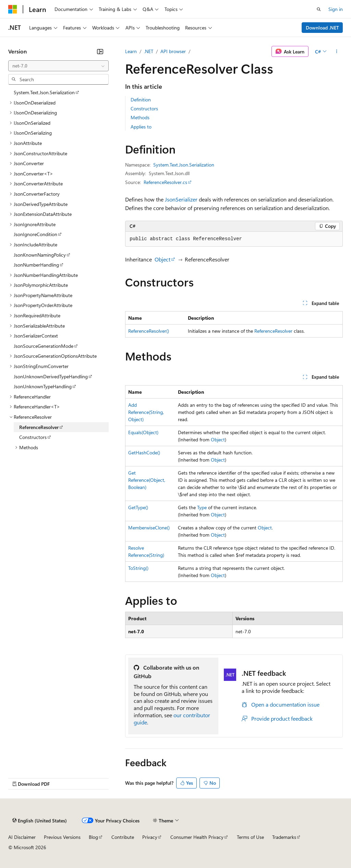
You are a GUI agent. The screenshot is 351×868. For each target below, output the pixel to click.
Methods (140, 117)
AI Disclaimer (22, 837)
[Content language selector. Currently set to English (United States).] (40, 821)
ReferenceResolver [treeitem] (39, 427)
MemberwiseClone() (149, 528)
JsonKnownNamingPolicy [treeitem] (40, 255)
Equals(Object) (143, 432)
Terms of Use (250, 837)
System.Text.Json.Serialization (184, 165)
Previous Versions (62, 837)
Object (162, 259)
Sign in (336, 9)
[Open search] (319, 9)
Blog (93, 837)
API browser (173, 51)
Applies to (141, 127)
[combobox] (58, 66)
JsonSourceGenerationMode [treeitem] (44, 346)
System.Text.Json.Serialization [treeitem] (44, 92)
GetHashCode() (144, 453)
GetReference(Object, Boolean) (147, 480)
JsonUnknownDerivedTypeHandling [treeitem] (51, 376)
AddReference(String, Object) (146, 412)
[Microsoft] (13, 9)
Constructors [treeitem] (33, 437)
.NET (149, 51)
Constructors (144, 108)
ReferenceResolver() (149, 331)
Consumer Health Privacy (197, 837)
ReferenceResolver (273, 331)
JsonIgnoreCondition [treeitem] (35, 234)
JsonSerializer (181, 199)
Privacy (150, 837)
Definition (141, 100)
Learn (131, 51)
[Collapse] (100, 51)
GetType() (138, 507)
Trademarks (284, 837)
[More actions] (337, 51)
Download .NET (322, 28)
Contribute (123, 837)
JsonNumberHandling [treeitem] (36, 265)
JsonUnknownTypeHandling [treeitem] (43, 386)
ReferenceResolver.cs (165, 182)
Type (202, 507)
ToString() (138, 568)
